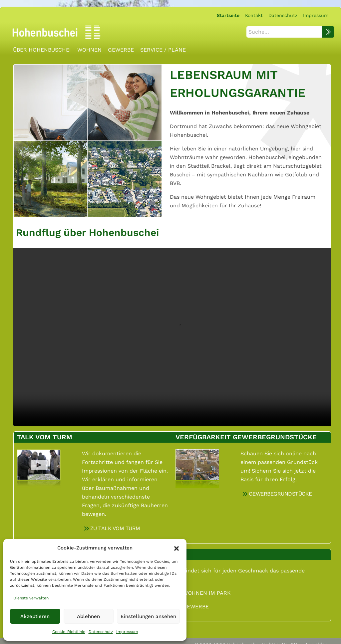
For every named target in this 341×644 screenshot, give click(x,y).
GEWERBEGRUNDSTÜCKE (280, 492)
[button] (176, 548)
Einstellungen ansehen (148, 616)
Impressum (127, 632)
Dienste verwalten (31, 598)
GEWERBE (196, 605)
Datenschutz (101, 632)
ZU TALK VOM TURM (115, 526)
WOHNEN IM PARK (207, 591)
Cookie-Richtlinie (69, 632)
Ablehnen (88, 616)
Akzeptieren (35, 616)
